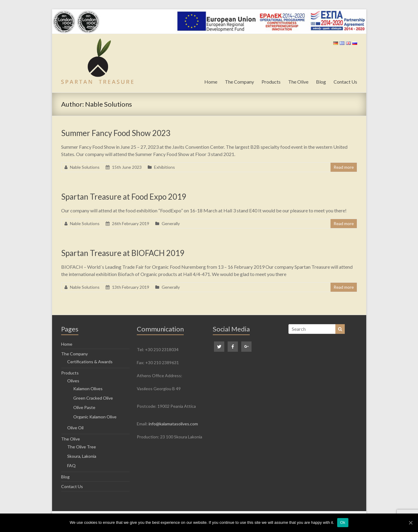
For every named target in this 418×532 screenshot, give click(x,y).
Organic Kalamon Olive (95, 417)
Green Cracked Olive (93, 398)
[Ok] (410, 523)
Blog (321, 82)
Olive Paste (84, 407)
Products (271, 82)
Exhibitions (165, 167)
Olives (73, 381)
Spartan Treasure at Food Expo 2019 (124, 197)
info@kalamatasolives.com (173, 424)
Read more (344, 167)
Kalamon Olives (88, 389)
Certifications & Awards (90, 362)
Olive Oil (75, 428)
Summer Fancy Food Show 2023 (116, 133)
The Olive (298, 82)
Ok (343, 522)
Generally (171, 223)
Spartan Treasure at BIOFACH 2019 (123, 253)
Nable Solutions (85, 167)
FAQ (71, 465)
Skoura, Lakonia (82, 456)
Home (211, 82)
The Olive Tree (82, 447)
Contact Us (345, 82)
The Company (239, 82)
